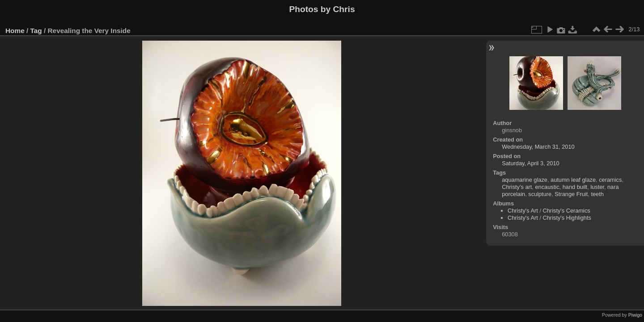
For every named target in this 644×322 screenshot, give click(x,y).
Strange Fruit (571, 194)
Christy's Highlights (567, 218)
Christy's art (517, 187)
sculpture (540, 194)
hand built (575, 187)
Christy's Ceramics (567, 211)
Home (15, 31)
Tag (36, 31)
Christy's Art (523, 211)
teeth (597, 194)
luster (597, 187)
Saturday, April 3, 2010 (531, 163)
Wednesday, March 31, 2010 (538, 147)
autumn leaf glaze (573, 180)
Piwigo (635, 315)
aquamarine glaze (525, 180)
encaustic (547, 187)
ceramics (610, 180)
